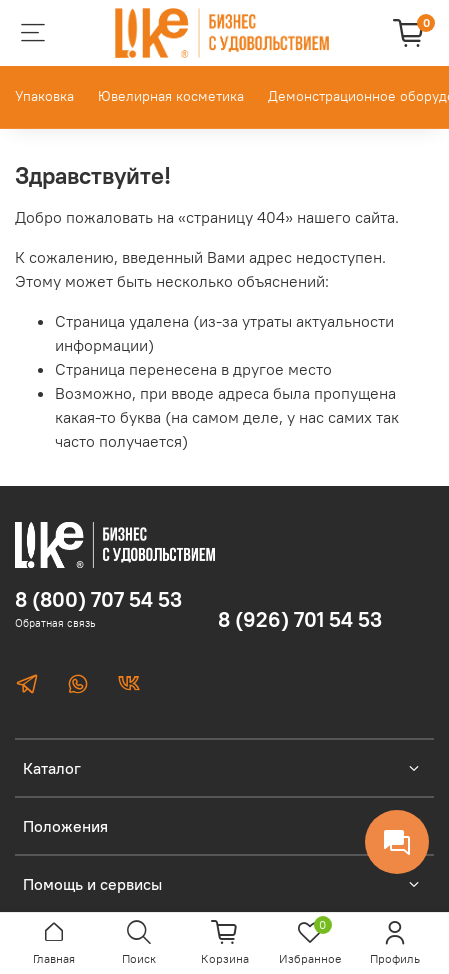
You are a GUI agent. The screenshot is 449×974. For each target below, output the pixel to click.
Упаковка (44, 96)
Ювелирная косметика (171, 96)
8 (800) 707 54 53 (98, 599)
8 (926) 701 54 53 (300, 619)
